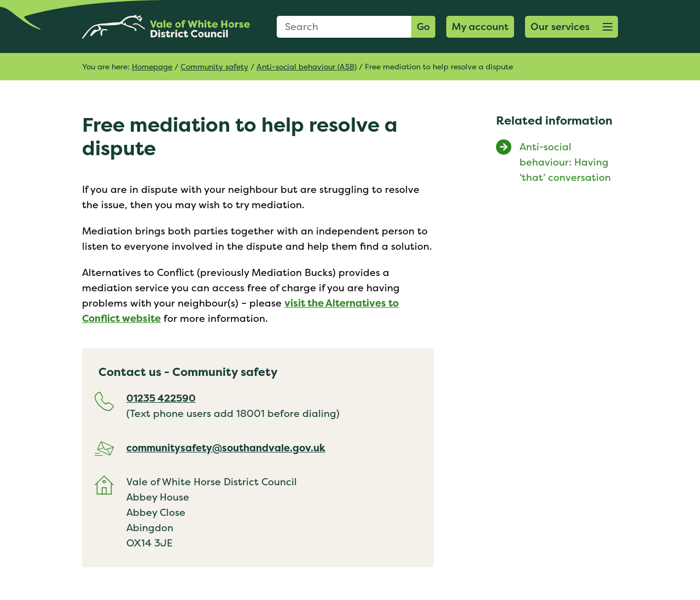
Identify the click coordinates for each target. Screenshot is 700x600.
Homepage (152, 66)
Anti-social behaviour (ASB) (307, 66)
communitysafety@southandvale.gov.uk (226, 448)
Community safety (214, 66)
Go (423, 27)
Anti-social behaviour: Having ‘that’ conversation (565, 162)
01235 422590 (161, 398)
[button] (571, 27)
